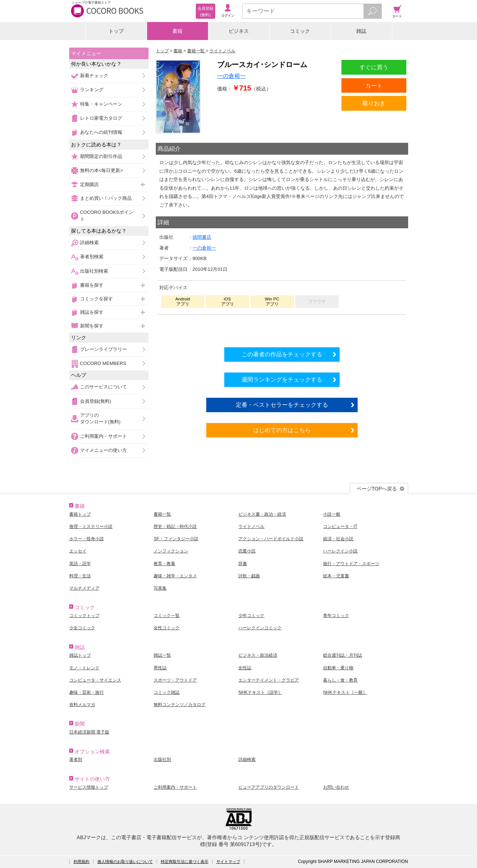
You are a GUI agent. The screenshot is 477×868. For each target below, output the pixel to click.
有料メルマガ (82, 705)
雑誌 (361, 31)
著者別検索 (92, 257)
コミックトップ (84, 616)
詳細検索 (89, 243)
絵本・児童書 (336, 576)
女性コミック (167, 628)
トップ (116, 31)
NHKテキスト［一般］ (345, 692)
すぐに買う (374, 67)
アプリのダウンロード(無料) (100, 418)
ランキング (92, 90)
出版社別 (162, 759)
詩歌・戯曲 (249, 576)
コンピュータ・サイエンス (95, 680)
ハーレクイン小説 (340, 551)
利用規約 (81, 862)
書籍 (177, 31)
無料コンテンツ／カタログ (180, 705)
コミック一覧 (167, 616)
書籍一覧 (162, 514)
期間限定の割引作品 (101, 156)
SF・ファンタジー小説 (176, 539)
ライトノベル (251, 526)
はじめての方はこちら (282, 430)
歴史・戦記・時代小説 (175, 526)
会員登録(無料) (96, 401)
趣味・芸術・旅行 (87, 692)
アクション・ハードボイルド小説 (271, 539)
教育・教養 (164, 564)
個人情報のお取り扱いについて (125, 862)
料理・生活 (80, 576)
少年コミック (251, 616)
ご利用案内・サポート (103, 436)
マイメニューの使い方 (103, 450)
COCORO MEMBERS (103, 363)
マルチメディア (84, 588)
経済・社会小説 (338, 539)
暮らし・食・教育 (340, 680)
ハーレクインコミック (260, 628)
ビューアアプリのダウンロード (269, 787)
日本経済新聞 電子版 (89, 732)
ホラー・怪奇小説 (87, 539)
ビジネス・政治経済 (258, 655)
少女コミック (82, 628)
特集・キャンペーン (101, 104)
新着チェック (94, 76)
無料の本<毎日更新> (101, 170)
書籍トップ (80, 514)
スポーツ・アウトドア (175, 680)
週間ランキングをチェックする (282, 379)
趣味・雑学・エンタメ (175, 576)
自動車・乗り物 (338, 668)
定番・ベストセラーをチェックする (282, 405)
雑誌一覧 (162, 655)
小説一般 (332, 514)
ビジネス (239, 31)
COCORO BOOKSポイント (107, 215)
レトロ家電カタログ (101, 118)
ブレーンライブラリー (103, 349)
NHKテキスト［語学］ (260, 692)
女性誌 (245, 668)
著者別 (76, 759)
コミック (300, 31)
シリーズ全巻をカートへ (282, 329)
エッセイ (78, 551)
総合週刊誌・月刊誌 (343, 655)
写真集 (160, 588)
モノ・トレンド (84, 668)
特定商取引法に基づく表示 (185, 862)
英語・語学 (80, 564)
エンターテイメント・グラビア (269, 680)
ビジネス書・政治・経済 (262, 514)
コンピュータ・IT (340, 526)
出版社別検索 (94, 271)
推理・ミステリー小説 (91, 526)
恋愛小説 (247, 551)
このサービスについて (103, 387)
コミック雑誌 (167, 692)
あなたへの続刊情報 (101, 132)
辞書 (243, 564)
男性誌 (160, 668)
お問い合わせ (336, 787)
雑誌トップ (80, 655)
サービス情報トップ (89, 787)
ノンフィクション (171, 551)
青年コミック (336, 616)
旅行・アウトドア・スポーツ (351, 564)
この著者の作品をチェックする (282, 354)
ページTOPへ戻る (377, 489)
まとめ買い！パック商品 (106, 198)
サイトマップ (228, 862)
